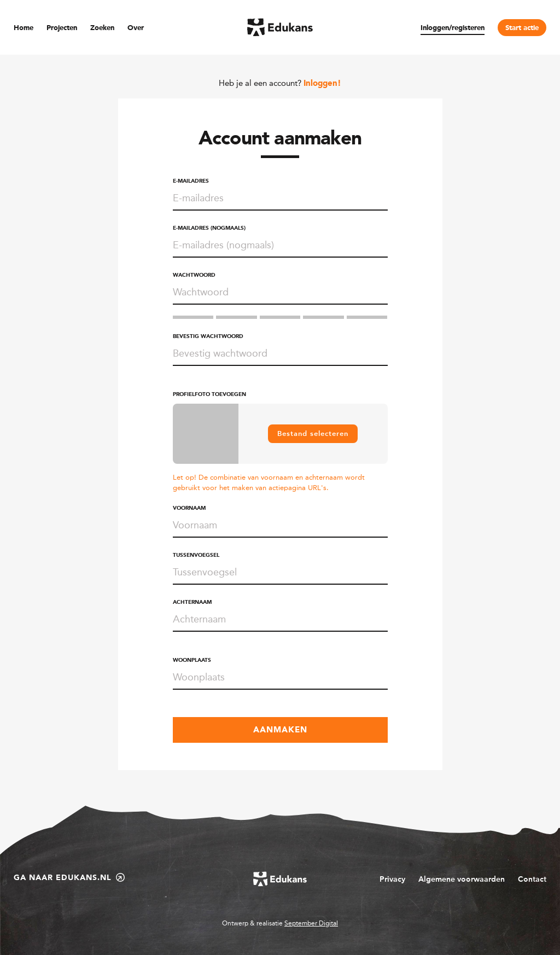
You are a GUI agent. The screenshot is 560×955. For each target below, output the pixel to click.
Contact (532, 879)
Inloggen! (322, 84)
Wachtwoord (194, 275)
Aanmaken (280, 730)
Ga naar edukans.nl (69, 877)
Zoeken (102, 28)
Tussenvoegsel (196, 555)
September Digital (311, 923)
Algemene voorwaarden (462, 879)
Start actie (522, 28)
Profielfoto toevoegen (209, 394)
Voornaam (189, 508)
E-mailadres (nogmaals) (209, 228)
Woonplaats (192, 660)
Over (136, 28)
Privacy (392, 879)
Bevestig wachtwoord (208, 336)
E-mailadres (191, 181)
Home (24, 28)
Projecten (62, 28)
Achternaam (192, 602)
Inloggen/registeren (453, 28)
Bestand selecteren (313, 433)
